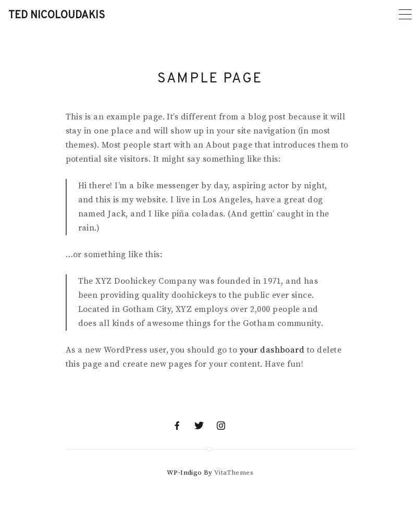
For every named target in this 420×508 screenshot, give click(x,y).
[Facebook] (177, 426)
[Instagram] (221, 426)
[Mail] (243, 426)
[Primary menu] (405, 14)
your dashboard (272, 350)
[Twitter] (199, 426)
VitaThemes (234, 473)
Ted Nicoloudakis (57, 16)
